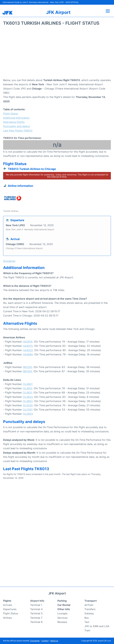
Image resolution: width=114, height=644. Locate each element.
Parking (62, 601)
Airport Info (37, 601)
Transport (91, 601)
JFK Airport (58, 12)
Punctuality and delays (16, 126)
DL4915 (28, 388)
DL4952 (28, 401)
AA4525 (28, 350)
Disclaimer (35, 641)
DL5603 (28, 414)
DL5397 (28, 410)
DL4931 (28, 393)
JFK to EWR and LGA (97, 626)
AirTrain (89, 605)
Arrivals (8, 605)
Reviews (62, 622)
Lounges (62, 613)
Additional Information (16, 118)
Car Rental (64, 605)
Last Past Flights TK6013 (18, 131)
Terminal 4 (36, 609)
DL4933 (28, 397)
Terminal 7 (36, 618)
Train (87, 630)
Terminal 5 (36, 613)
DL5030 (28, 405)
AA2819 (28, 342)
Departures (10, 609)
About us (54, 641)
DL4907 (28, 384)
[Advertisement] (57, 53)
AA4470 (28, 346)
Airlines (7, 618)
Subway (89, 613)
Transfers (90, 609)
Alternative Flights (14, 122)
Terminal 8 (36, 622)
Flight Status (11, 114)
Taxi (87, 622)
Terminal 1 (36, 605)
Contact (45, 641)
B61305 (28, 371)
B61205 (28, 367)
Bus (87, 618)
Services (62, 618)
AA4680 (28, 354)
